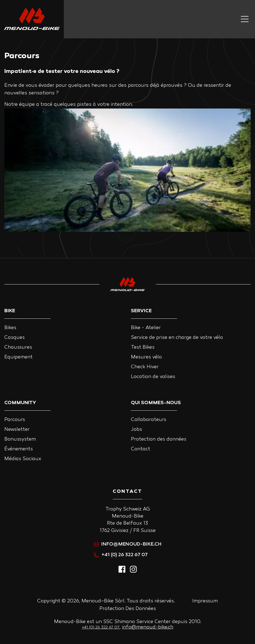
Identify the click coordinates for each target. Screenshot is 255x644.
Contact (141, 449)
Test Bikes (143, 347)
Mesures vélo (146, 357)
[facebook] (122, 572)
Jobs (136, 430)
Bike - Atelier (146, 328)
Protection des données (159, 439)
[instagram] (133, 572)
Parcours (15, 420)
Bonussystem (20, 439)
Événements (19, 449)
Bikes (10, 328)
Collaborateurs (149, 420)
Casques (15, 338)
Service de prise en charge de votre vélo (177, 338)
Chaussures (18, 347)
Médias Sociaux (23, 459)
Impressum (205, 601)
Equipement (18, 357)
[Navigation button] (245, 19)
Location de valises (153, 377)
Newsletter (17, 430)
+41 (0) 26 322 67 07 (121, 555)
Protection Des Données (128, 609)
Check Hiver (145, 367)
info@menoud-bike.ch (128, 544)
